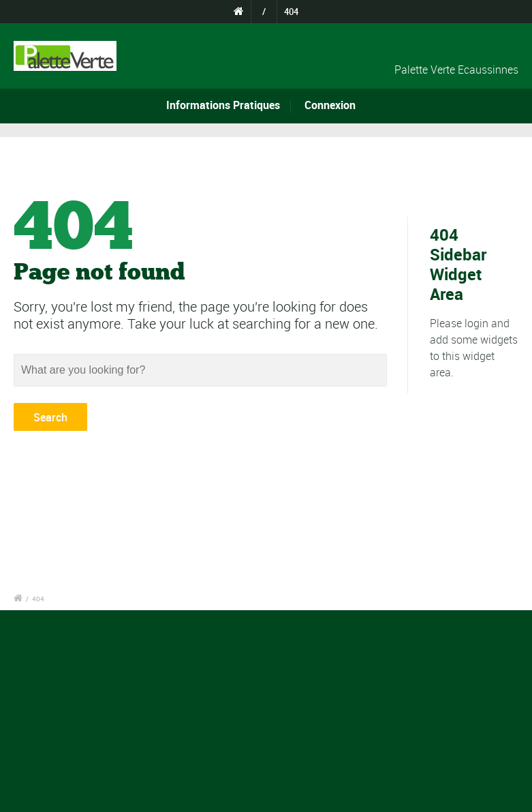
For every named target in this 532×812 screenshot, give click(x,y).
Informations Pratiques (223, 105)
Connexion (330, 105)
